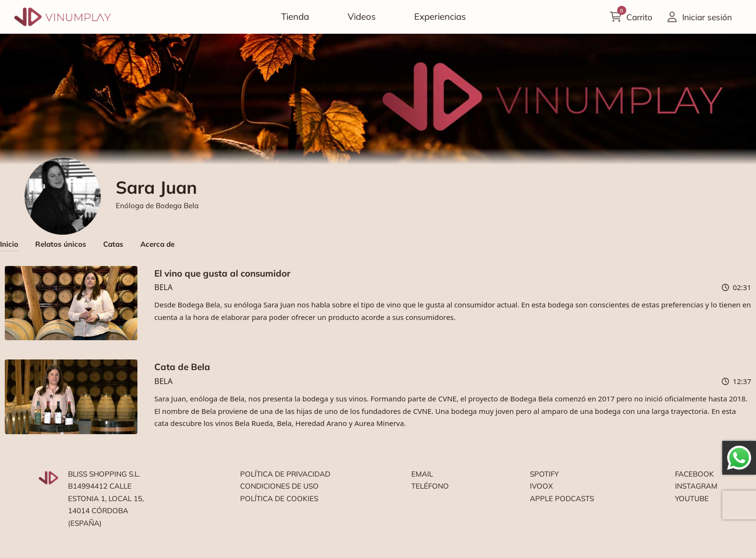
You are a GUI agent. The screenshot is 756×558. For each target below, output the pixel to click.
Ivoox (541, 486)
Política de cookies (279, 498)
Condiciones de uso (279, 486)
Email (422, 474)
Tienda (295, 16)
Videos (362, 16)
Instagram (696, 486)
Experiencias (440, 16)
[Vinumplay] (63, 16)
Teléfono (430, 486)
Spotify (544, 474)
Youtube (692, 498)
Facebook (695, 474)
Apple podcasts (562, 498)
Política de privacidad (285, 474)
